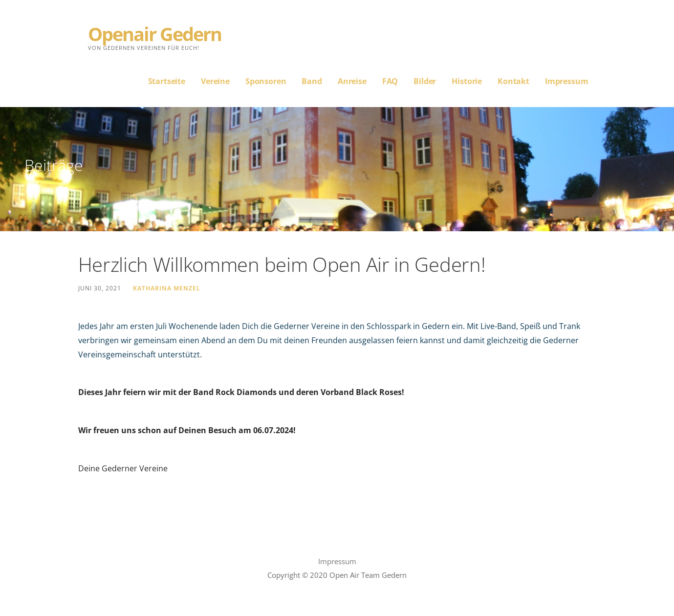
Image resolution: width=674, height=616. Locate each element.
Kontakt (513, 81)
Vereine (215, 81)
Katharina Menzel (167, 288)
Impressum (567, 81)
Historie (467, 81)
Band (312, 81)
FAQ (390, 81)
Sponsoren (266, 81)
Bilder (425, 81)
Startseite (167, 81)
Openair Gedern (155, 34)
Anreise (352, 81)
